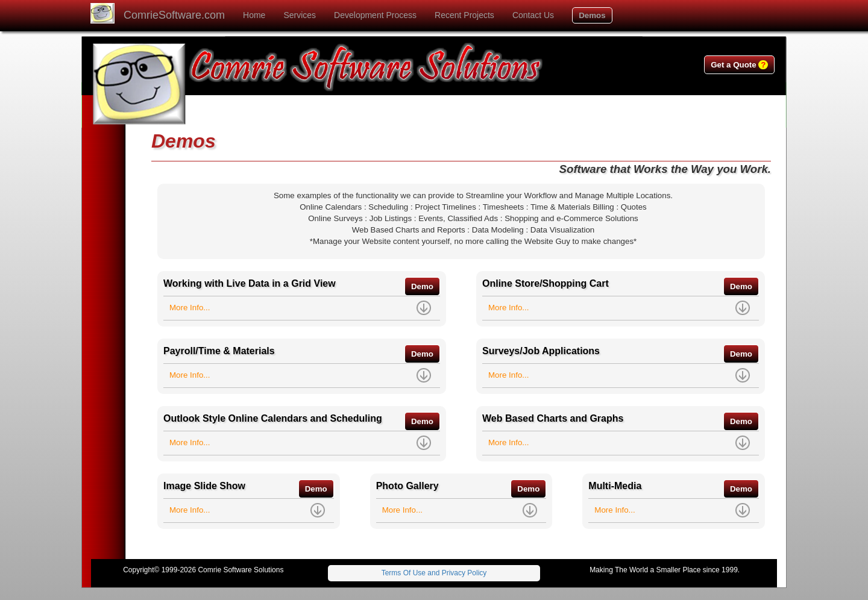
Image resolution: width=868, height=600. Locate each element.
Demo (422, 286)
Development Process (375, 15)
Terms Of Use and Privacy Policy (434, 573)
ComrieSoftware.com (174, 15)
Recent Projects (464, 15)
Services (300, 15)
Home (254, 15)
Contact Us (533, 15)
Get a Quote (739, 65)
